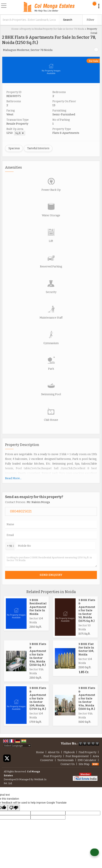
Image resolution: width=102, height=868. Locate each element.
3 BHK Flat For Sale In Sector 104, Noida (86, 649)
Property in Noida (31, 29)
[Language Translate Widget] (17, 746)
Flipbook (69, 752)
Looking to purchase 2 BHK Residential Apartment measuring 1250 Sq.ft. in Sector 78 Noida (51, 560)
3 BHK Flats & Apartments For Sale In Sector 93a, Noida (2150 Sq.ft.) (38, 654)
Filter (90, 20)
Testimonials (66, 760)
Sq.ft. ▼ (20, 133)
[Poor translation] (14, 808)
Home (15, 29)
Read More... (13, 478)
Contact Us (68, 764)
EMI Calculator (87, 760)
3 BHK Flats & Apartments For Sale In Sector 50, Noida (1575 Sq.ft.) (87, 610)
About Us (54, 752)
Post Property (53, 756)
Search (68, 20)
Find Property (87, 752)
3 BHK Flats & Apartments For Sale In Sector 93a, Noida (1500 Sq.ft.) (87, 698)
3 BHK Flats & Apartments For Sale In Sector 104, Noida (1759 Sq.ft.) (38, 698)
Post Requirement (77, 756)
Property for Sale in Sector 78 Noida (63, 29)
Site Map (84, 764)
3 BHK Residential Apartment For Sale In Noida (38, 607)
